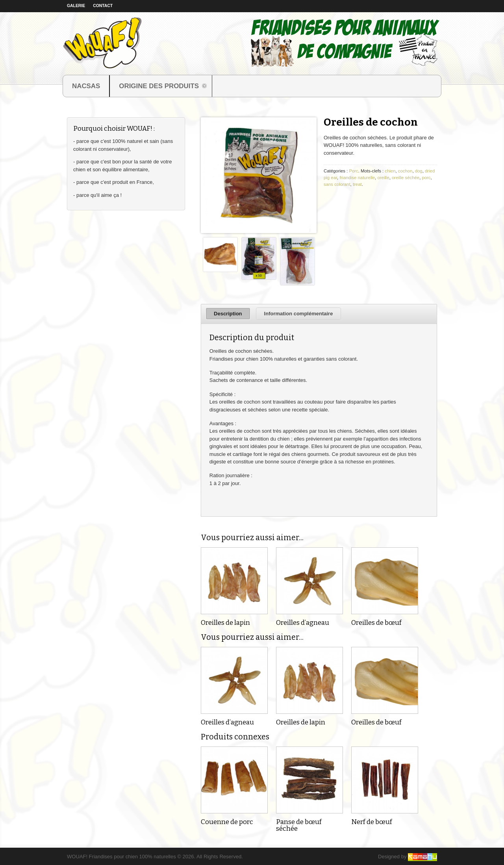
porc (426, 178)
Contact (103, 6)
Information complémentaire (299, 314)
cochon (405, 171)
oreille (383, 178)
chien (390, 171)
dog (419, 171)
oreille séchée (406, 178)
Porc (353, 171)
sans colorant (337, 184)
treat (357, 184)
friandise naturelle (357, 178)
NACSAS (86, 86)
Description (228, 314)
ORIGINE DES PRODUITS (159, 87)
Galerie (76, 6)
